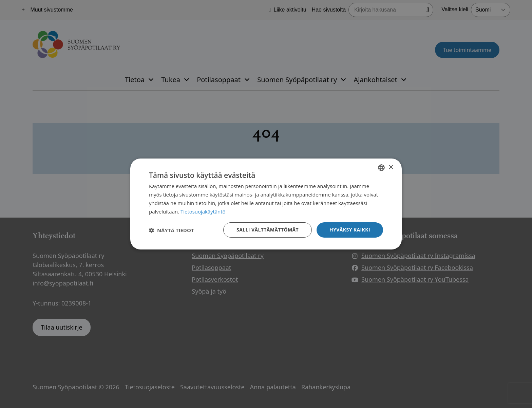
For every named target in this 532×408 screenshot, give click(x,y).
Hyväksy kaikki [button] (350, 230)
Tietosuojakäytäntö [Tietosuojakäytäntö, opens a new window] (203, 211)
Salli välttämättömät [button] (268, 230)
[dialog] (266, 204)
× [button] (391, 167)
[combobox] (381, 168)
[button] (172, 230)
